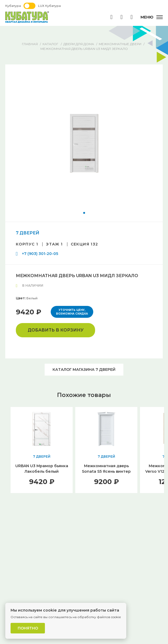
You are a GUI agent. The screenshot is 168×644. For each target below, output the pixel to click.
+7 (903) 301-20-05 (40, 254)
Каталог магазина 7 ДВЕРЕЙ (84, 370)
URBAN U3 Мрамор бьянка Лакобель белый (42, 469)
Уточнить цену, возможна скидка (72, 312)
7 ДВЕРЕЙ (28, 233)
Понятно (28, 628)
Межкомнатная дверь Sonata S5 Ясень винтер (106, 469)
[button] (84, 213)
